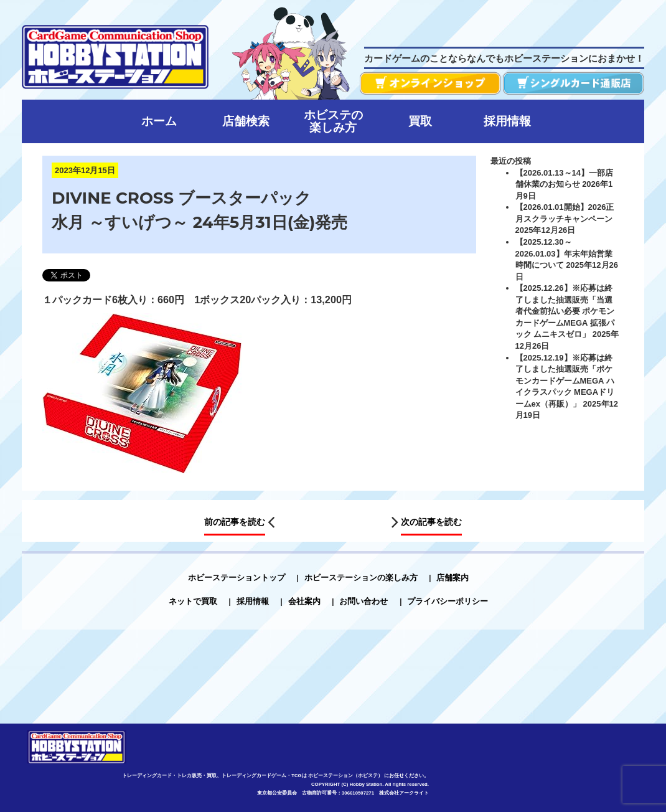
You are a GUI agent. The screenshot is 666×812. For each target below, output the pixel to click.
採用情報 (253, 601)
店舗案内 (453, 577)
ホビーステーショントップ (237, 577)
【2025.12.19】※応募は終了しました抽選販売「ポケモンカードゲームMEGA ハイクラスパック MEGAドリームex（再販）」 (565, 380)
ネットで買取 (193, 601)
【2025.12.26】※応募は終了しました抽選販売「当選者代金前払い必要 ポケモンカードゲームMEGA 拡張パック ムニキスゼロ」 (565, 311)
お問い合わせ (363, 601)
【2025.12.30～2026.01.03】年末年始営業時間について (564, 253)
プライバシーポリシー (448, 601)
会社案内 (304, 601)
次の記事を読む (431, 522)
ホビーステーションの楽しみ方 (361, 577)
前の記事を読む (235, 522)
